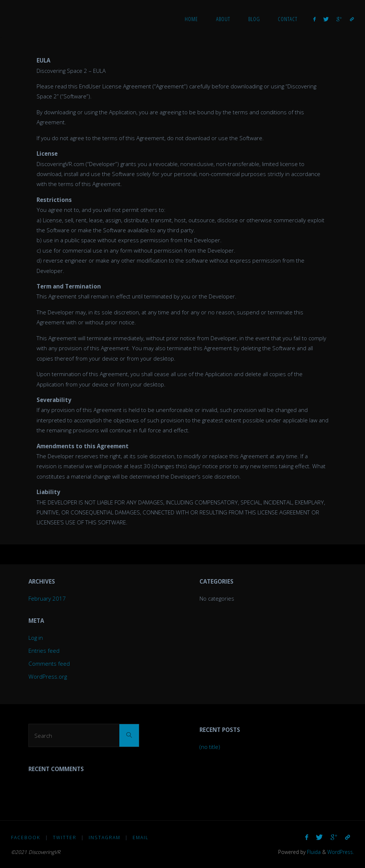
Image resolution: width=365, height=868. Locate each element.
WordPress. (341, 852)
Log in (36, 638)
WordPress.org (48, 676)
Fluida (313, 852)
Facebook (26, 837)
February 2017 (47, 598)
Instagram (105, 837)
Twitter (65, 837)
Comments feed (49, 663)
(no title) (210, 747)
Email (141, 837)
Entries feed (44, 651)
